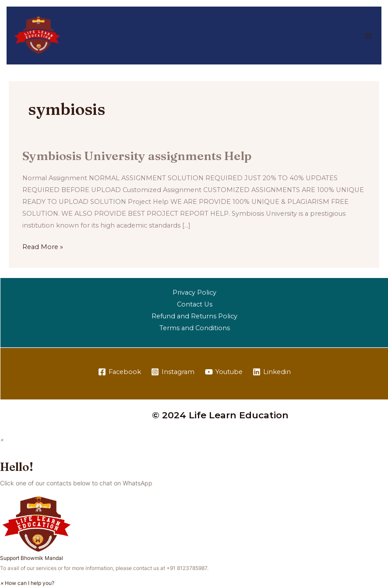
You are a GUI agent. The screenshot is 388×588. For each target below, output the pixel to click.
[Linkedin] (272, 372)
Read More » (43, 246)
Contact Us (195, 304)
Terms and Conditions (195, 328)
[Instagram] (173, 372)
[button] (194, 529)
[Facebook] (120, 372)
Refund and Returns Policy (194, 316)
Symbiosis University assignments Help (137, 156)
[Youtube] (224, 372)
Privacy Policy (194, 292)
